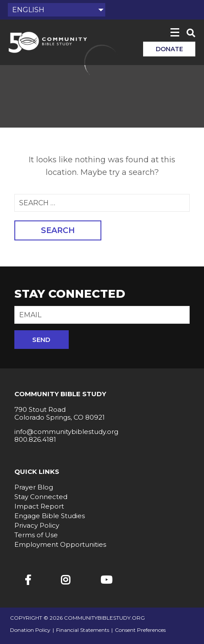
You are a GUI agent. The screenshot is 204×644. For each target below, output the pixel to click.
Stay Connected (41, 497)
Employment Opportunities (60, 544)
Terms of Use (36, 535)
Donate (169, 49)
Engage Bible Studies (50, 516)
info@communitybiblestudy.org (66, 432)
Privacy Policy (37, 525)
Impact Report (39, 506)
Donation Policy (30, 630)
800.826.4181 (35, 439)
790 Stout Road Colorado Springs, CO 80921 (60, 413)
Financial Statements (83, 630)
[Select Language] (57, 10)
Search (58, 230)
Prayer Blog (34, 487)
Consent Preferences (140, 630)
